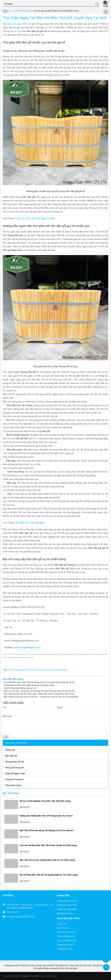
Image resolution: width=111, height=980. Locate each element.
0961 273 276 (13, 912)
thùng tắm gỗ (61, 670)
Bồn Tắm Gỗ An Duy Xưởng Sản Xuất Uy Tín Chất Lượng (47, 860)
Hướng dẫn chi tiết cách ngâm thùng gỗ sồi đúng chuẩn (29, 685)
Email (60, 707)
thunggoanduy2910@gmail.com (21, 917)
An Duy (18, 31)
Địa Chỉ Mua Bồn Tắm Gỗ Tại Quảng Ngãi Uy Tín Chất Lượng (49, 875)
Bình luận (7, 716)
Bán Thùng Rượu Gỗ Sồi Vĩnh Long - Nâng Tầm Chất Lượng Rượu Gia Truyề (39, 694)
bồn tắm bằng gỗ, (16, 670)
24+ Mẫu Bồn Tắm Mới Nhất (30, 523)
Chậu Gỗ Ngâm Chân (67, 940)
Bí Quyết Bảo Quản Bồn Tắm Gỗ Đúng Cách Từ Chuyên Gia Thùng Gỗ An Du (39, 682)
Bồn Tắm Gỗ (63, 928)
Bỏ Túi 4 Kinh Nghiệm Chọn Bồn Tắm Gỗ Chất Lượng (45, 801)
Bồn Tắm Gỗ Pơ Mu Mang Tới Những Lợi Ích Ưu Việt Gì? (47, 830)
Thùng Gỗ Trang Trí (66, 945)
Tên (5, 707)
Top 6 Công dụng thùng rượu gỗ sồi (20, 688)
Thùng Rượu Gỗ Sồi (66, 932)
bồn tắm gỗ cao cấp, (46, 670)
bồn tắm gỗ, (30, 670)
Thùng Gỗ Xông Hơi (66, 936)
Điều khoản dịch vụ (66, 913)
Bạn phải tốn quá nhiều (16, 24)
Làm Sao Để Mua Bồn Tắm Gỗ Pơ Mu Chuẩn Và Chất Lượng (48, 845)
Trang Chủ (62, 924)
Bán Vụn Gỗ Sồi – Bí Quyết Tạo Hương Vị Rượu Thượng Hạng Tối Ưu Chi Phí (40, 691)
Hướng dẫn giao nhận (67, 909)
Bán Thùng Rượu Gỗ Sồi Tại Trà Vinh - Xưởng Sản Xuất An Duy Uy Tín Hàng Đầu (41, 697)
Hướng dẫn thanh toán (67, 905)
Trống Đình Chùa (65, 949)
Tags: (5, 670)
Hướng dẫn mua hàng (67, 901)
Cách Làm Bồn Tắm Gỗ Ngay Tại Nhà (35, 219)
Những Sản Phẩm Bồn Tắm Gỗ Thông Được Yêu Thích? (46, 816)
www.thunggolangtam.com (27, 647)
